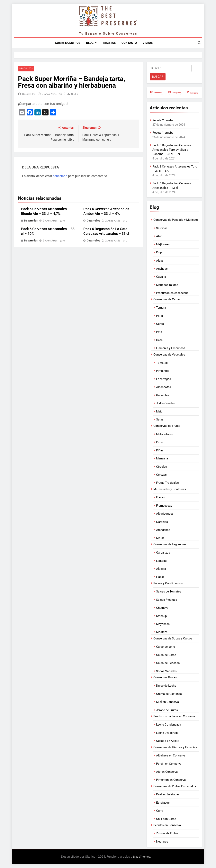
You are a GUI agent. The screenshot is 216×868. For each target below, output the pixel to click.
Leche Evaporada (167, 733)
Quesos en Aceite (168, 741)
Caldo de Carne (166, 655)
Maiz (159, 411)
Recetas (109, 43)
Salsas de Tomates (169, 592)
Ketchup (161, 616)
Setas (160, 420)
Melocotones (165, 434)
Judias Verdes (165, 403)
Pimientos (163, 371)
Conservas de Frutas (167, 426)
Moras (160, 538)
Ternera (161, 308)
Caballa (161, 277)
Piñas (160, 450)
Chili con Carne (166, 819)
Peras (160, 442)
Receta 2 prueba (163, 120)
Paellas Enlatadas (168, 794)
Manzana (162, 458)
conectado (60, 176)
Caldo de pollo (166, 647)
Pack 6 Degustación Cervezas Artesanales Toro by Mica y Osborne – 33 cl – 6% (172, 150)
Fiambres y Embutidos (171, 348)
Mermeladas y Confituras (170, 489)
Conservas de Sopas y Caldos (173, 638)
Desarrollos (29, 94)
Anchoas (162, 269)
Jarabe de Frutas (167, 710)
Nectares (162, 842)
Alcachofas (164, 387)
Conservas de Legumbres (170, 544)
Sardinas (162, 228)
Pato (159, 332)
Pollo (160, 316)
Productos (26, 69)
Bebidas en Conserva (167, 825)
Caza (159, 340)
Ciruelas (162, 467)
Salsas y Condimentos (168, 583)
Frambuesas (164, 506)
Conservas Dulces (165, 677)
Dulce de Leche (166, 686)
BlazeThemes (142, 857)
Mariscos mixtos (167, 285)
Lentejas (162, 561)
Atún (159, 236)
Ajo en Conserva (167, 772)
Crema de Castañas (169, 694)
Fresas (161, 497)
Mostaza (162, 632)
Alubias (161, 569)
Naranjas (162, 522)
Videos (148, 43)
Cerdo (160, 324)
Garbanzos (163, 553)
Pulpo (160, 252)
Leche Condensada (169, 725)
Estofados (163, 803)
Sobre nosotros (68, 43)
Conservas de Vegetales (169, 355)
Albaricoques (165, 514)
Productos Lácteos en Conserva (174, 716)
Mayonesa (163, 624)
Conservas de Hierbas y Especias (175, 747)
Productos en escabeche (172, 293)
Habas (160, 577)
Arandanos (163, 530)
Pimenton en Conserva (171, 780)
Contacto (129, 43)
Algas (160, 261)
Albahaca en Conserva (171, 755)
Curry (160, 811)
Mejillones (163, 244)
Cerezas (161, 475)
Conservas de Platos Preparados (175, 786)
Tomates (162, 363)
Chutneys (162, 608)
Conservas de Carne (166, 299)
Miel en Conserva (167, 702)
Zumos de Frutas (167, 833)
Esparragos (164, 379)
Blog (90, 43)
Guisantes (163, 395)
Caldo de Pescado (168, 663)
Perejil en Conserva (169, 764)
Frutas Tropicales (167, 483)
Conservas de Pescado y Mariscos (176, 220)
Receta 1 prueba (163, 133)
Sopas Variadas (166, 671)
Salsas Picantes (167, 600)
